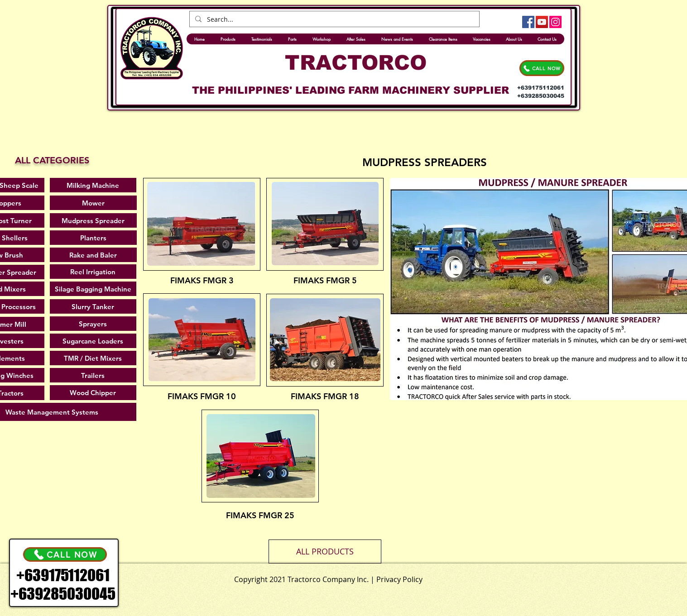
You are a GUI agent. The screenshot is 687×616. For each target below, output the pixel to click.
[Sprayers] (93, 324)
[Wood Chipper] (93, 393)
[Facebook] (528, 22)
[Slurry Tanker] (93, 306)
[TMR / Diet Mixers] (93, 358)
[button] (325, 552)
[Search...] (334, 19)
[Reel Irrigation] (93, 272)
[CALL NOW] (542, 68)
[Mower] (93, 203)
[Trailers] (93, 375)
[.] (365, 577)
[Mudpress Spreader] (93, 220)
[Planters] (93, 238)
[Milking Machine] (93, 185)
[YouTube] (542, 22)
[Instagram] (555, 22)
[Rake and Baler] (93, 255)
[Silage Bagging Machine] (93, 289)
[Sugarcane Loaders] (93, 341)
